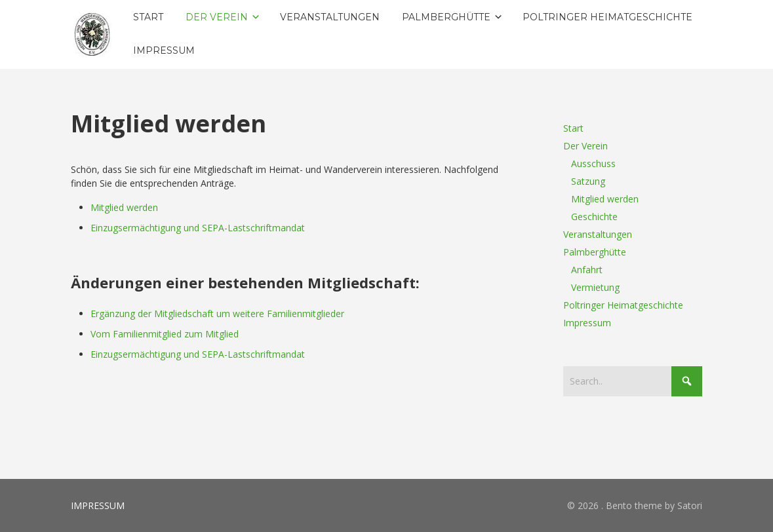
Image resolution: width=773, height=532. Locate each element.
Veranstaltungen (598, 234)
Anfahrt (587, 270)
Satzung (588, 181)
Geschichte (594, 217)
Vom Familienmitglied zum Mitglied (165, 334)
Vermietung (595, 287)
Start (573, 128)
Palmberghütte (595, 252)
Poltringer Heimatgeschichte (623, 305)
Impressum (587, 323)
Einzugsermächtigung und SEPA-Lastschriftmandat (198, 228)
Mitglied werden (124, 207)
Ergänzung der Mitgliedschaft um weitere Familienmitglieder (217, 313)
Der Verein (585, 146)
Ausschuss (593, 163)
